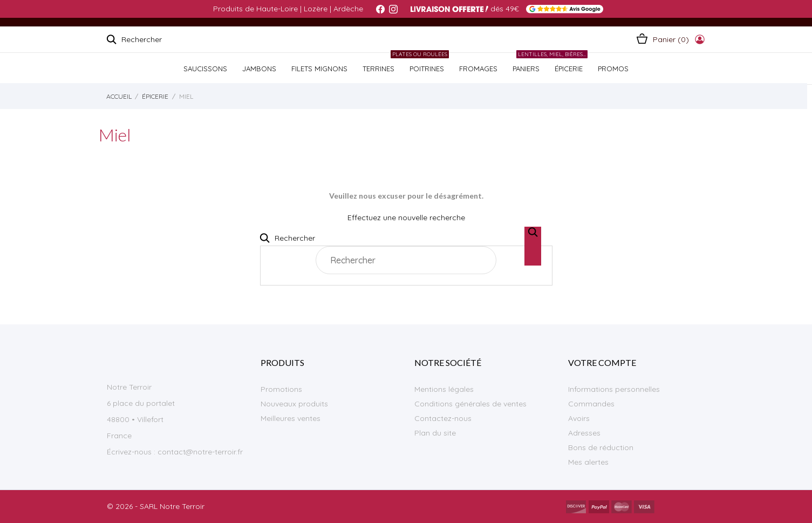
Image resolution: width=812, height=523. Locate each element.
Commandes (591, 404)
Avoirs (579, 418)
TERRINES (378, 69)
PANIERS (526, 69)
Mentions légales (444, 389)
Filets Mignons (319, 69)
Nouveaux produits (294, 404)
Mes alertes (588, 462)
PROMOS (613, 69)
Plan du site (435, 433)
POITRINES (425, 63)
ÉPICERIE (567, 63)
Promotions (281, 389)
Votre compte (602, 362)
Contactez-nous (443, 418)
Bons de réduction (601, 447)
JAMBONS (259, 69)
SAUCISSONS (205, 69)
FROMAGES (478, 69)
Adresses (584, 433)
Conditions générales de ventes (470, 404)
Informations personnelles (614, 389)
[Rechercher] (406, 260)
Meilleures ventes (291, 418)
